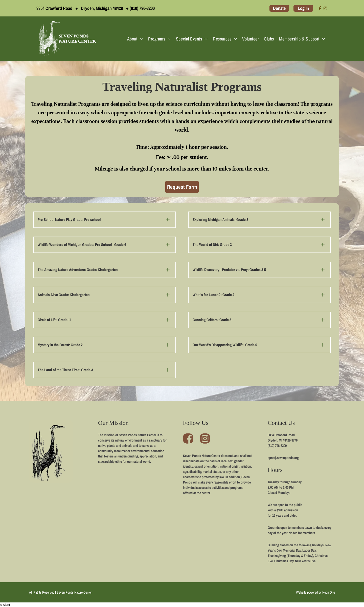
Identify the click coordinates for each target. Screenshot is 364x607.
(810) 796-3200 (142, 8)
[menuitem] (135, 39)
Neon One (329, 592)
